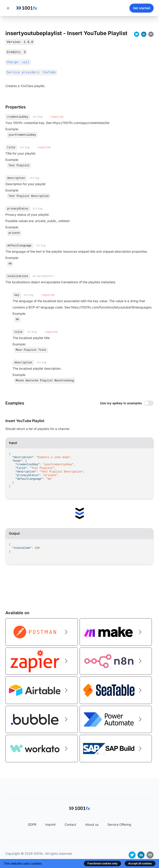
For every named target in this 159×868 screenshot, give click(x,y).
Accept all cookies (140, 863)
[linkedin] (144, 34)
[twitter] (137, 34)
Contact (70, 824)
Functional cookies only (102, 863)
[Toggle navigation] (8, 8)
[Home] (27, 8)
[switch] (149, 403)
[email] (151, 34)
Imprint (50, 824)
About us (92, 824)
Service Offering (119, 824)
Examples (15, 403)
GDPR (32, 824)
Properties (16, 107)
